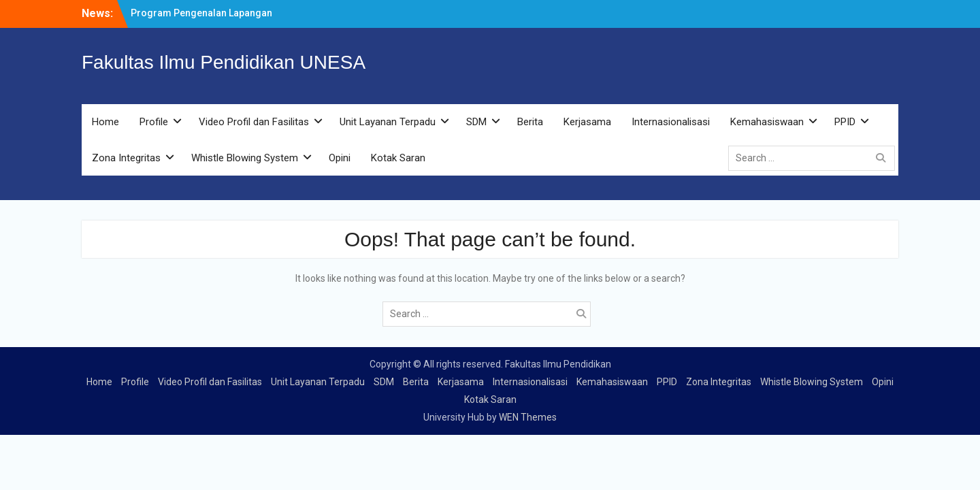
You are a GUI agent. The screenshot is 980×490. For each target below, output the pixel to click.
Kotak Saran (398, 158)
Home (105, 122)
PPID (845, 122)
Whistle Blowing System (245, 158)
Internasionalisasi (671, 122)
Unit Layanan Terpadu (388, 122)
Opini (340, 158)
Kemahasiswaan (767, 122)
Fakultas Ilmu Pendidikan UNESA (224, 62)
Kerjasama (587, 122)
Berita (530, 122)
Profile (154, 122)
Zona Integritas (126, 158)
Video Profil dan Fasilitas (254, 122)
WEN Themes (528, 417)
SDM (476, 122)
